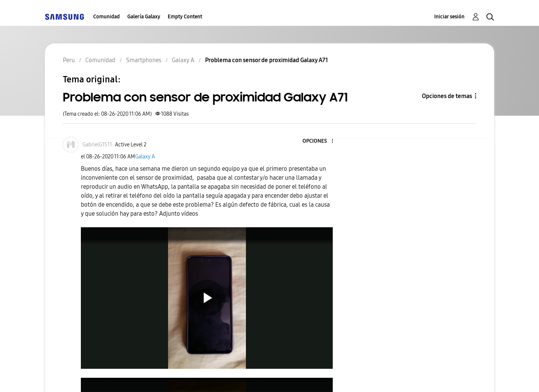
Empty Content (185, 17)
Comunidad (106, 17)
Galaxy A (145, 157)
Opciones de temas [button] (447, 96)
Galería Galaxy (144, 17)
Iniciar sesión (449, 17)
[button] (320, 141)
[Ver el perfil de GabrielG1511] (97, 145)
